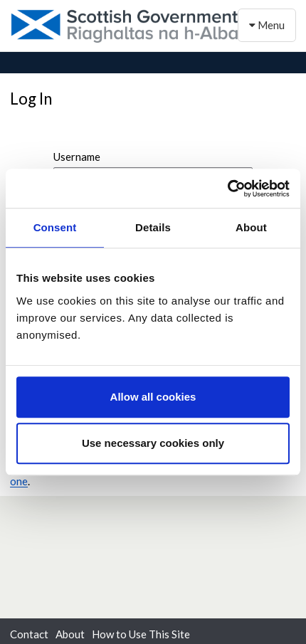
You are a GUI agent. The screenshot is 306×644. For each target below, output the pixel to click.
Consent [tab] (55, 227)
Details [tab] (153, 227)
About (70, 634)
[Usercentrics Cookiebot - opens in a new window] (227, 189)
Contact (29, 634)
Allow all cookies (153, 397)
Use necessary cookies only (153, 443)
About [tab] (251, 227)
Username (77, 157)
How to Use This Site (141, 634)
